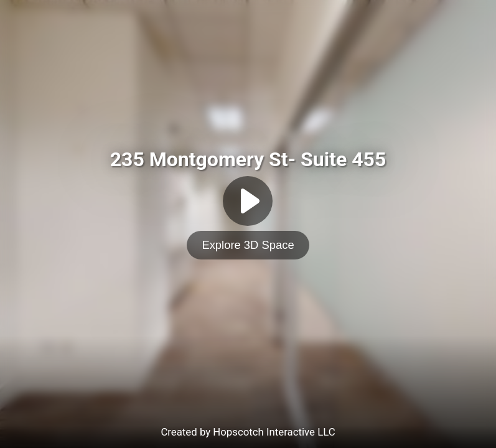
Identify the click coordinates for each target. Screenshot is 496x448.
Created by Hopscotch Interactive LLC (248, 432)
